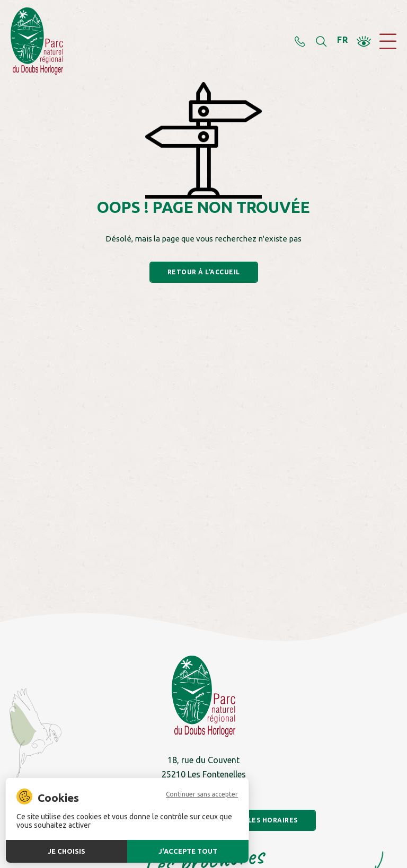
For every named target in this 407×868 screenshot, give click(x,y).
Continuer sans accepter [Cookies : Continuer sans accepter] (202, 794)
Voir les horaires (263, 820)
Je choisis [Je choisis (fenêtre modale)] (67, 851)
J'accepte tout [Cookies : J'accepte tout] (188, 851)
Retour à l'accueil (204, 272)
